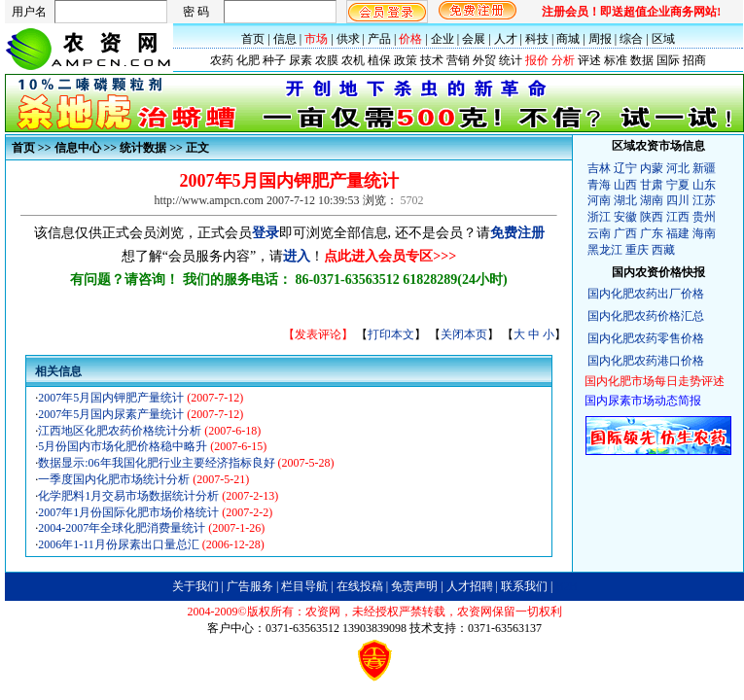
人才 (506, 39)
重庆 (637, 250)
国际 (668, 60)
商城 (568, 39)
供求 (348, 39)
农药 (222, 60)
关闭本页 (464, 334)
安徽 (625, 217)
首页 (253, 39)
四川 (678, 200)
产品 (379, 39)
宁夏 (678, 185)
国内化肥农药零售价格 (646, 338)
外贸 (484, 60)
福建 (678, 233)
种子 (274, 60)
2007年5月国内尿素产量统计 (112, 414)
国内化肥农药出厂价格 (646, 294)
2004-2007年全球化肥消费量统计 (123, 528)
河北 (678, 168)
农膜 (327, 60)
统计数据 (143, 148)
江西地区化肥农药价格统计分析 (121, 431)
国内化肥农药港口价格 (646, 361)
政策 (406, 60)
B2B (566, 586)
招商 (694, 60)
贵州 (704, 217)
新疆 (704, 168)
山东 (704, 185)
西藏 (663, 250)
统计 (511, 60)
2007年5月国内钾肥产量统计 (112, 398)
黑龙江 (605, 250)
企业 (443, 39)
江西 (678, 217)
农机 (353, 60)
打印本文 (391, 334)
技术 (432, 60)
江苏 (704, 200)
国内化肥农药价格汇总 (646, 316)
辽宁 (625, 168)
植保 (379, 60)
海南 (704, 233)
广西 (625, 233)
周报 (600, 39)
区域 (663, 39)
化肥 (248, 60)
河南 (599, 200)
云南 (599, 233)
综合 (631, 39)
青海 (599, 185)
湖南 (652, 200)
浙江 (599, 217)
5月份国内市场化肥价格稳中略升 (124, 446)
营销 (458, 60)
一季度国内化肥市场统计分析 (115, 479)
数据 (642, 60)
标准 (616, 60)
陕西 (652, 217)
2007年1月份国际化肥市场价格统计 (130, 512)
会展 (474, 39)
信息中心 (78, 148)
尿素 (301, 60)
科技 (537, 39)
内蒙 (652, 168)
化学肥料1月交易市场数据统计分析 (130, 496)
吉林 (599, 168)
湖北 (625, 200)
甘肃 (652, 185)
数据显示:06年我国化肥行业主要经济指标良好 (158, 463)
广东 (652, 233)
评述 (589, 60)
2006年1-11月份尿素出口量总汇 (120, 544)
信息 (285, 39)
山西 (625, 185)
